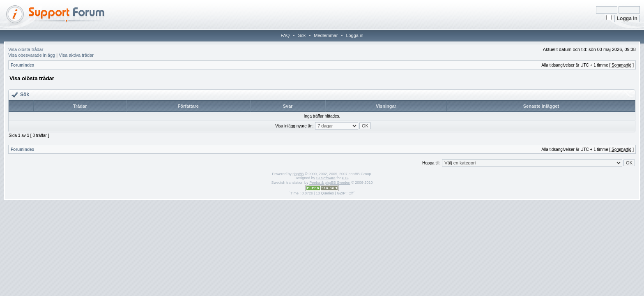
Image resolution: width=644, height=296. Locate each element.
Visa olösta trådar (26, 49)
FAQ (285, 35)
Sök (302, 35)
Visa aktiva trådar (76, 55)
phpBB (298, 174)
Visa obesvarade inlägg (32, 55)
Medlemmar (326, 35)
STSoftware (326, 178)
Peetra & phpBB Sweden (330, 183)
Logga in (354, 35)
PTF (345, 178)
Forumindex (22, 65)
